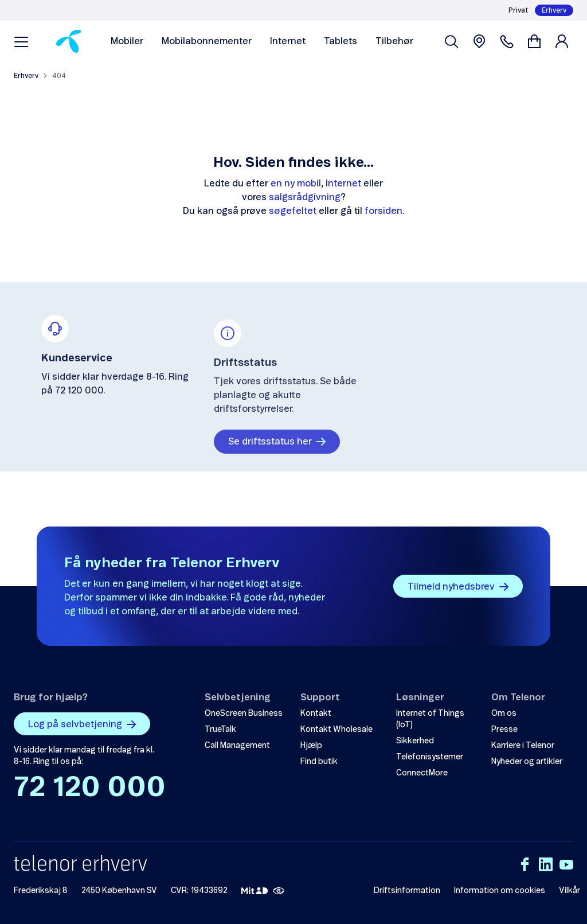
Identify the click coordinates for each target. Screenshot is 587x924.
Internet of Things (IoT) (430, 719)
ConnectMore (422, 773)
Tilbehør (394, 41)
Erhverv (554, 10)
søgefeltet (293, 211)
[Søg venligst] (452, 41)
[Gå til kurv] (534, 41)
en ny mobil (296, 184)
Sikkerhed (415, 741)
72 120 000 (90, 788)
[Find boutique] (479, 41)
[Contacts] (507, 41)
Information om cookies (500, 891)
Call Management (237, 746)
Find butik (319, 762)
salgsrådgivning (305, 197)
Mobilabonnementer (207, 41)
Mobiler (127, 41)
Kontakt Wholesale (336, 730)
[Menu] (21, 41)
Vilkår (570, 891)
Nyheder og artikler (527, 762)
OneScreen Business (244, 714)
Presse (504, 730)
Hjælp (311, 746)
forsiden (383, 211)
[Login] (564, 41)
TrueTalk (220, 730)
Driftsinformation (407, 891)
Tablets (341, 41)
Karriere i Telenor (523, 746)
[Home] (69, 41)
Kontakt (316, 714)
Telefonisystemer (430, 757)
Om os (504, 714)
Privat (518, 10)
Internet (288, 41)
